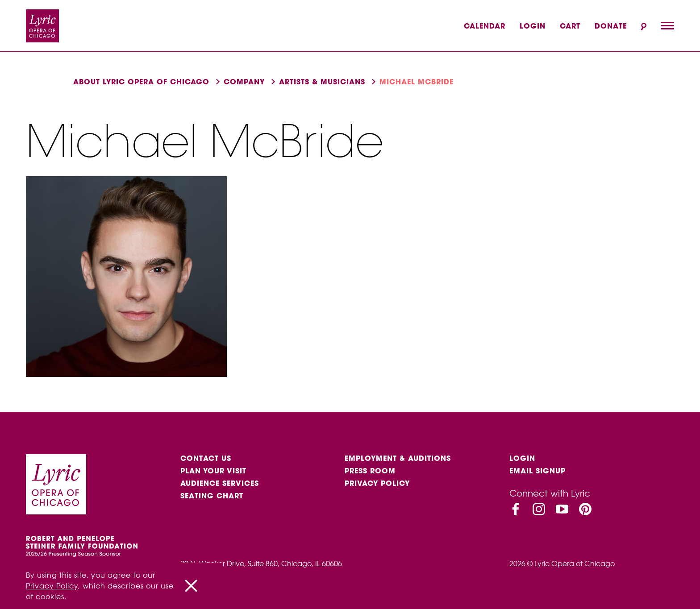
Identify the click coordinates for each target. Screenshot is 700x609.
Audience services (220, 483)
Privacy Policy (377, 483)
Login (533, 26)
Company (244, 82)
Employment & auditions (398, 458)
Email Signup (537, 471)
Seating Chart (212, 496)
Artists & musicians (322, 82)
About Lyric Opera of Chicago (141, 82)
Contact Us (206, 458)
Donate (611, 26)
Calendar (485, 26)
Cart (570, 26)
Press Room (370, 471)
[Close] (191, 586)
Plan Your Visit (213, 471)
